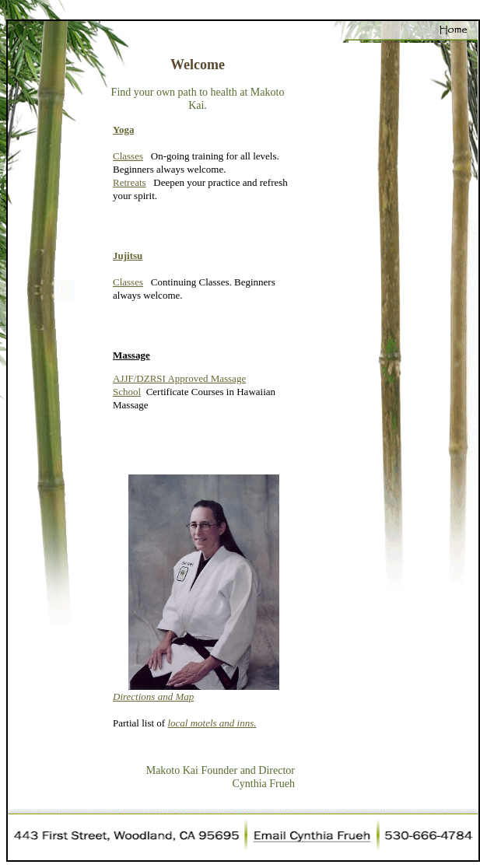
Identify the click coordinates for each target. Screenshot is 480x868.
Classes (128, 156)
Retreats (130, 182)
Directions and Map (153, 696)
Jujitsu (128, 255)
